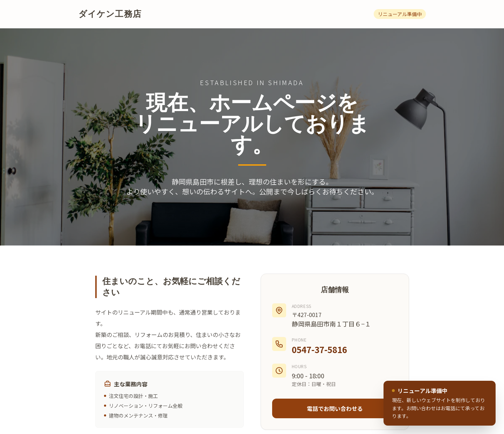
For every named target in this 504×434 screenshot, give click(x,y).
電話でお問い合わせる (335, 408)
